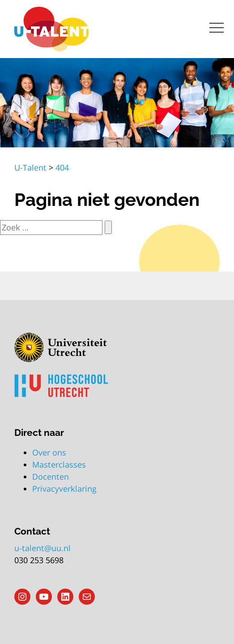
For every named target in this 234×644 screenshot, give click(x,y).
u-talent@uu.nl (43, 548)
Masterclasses (59, 464)
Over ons (49, 452)
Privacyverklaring (64, 489)
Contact (32, 531)
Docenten (51, 477)
